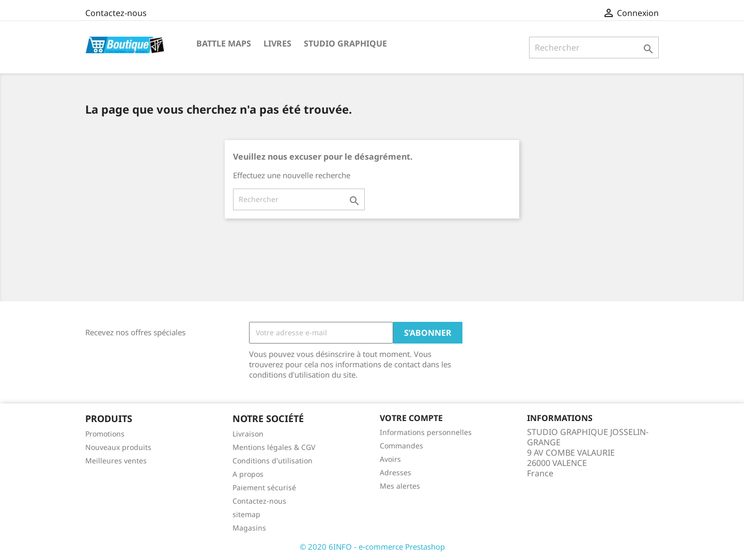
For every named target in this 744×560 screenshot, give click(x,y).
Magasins (249, 528)
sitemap (246, 514)
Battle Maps (224, 43)
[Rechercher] (594, 48)
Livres (277, 43)
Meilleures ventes (116, 461)
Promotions (105, 434)
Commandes (401, 446)
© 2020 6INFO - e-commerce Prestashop (372, 547)
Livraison (248, 434)
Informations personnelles (426, 432)
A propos (248, 474)
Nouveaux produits (118, 447)
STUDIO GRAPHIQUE (345, 43)
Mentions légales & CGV (274, 447)
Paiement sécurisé (264, 487)
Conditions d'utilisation (273, 461)
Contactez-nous (116, 13)
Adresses (396, 472)
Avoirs (390, 459)
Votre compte (411, 418)
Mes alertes (400, 486)
